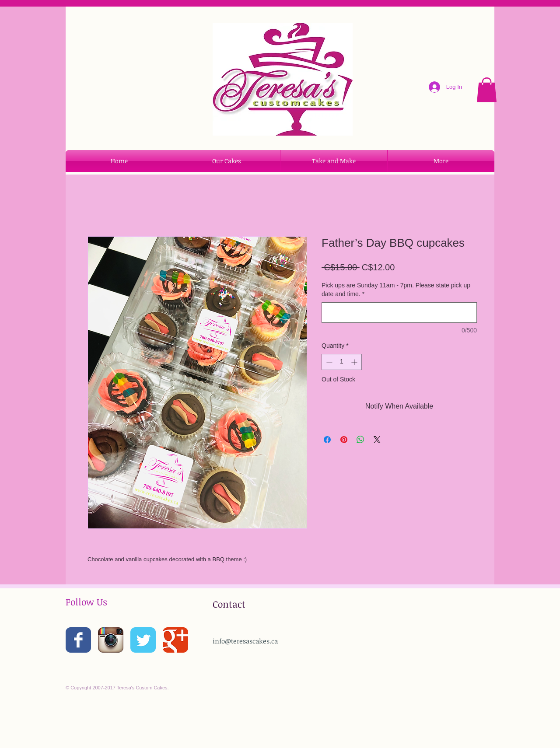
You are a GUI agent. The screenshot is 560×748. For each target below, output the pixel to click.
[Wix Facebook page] (78, 640)
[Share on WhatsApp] (360, 440)
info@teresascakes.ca (245, 641)
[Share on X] (377, 440)
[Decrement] (328, 362)
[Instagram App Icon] (111, 640)
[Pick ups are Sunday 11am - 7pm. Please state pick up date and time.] (399, 313)
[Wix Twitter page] (143, 640)
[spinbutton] (342, 362)
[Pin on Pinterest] (344, 440)
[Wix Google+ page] (175, 640)
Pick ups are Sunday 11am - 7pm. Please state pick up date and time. (396, 290)
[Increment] (355, 362)
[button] (487, 90)
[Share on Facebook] (327, 440)
